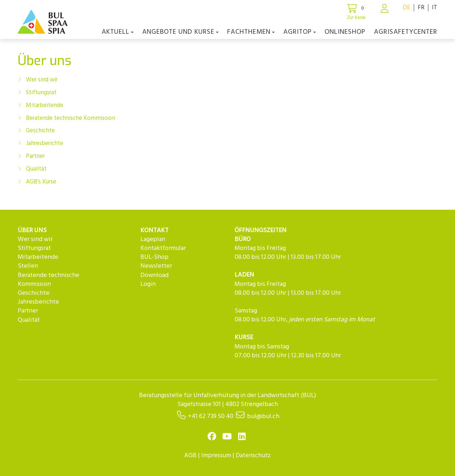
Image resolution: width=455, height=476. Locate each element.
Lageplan (153, 239)
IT (435, 8)
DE (406, 8)
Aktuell (118, 32)
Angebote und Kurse (180, 32)
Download (154, 275)
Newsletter (156, 266)
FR (421, 8)
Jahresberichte (45, 143)
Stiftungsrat (41, 93)
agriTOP (300, 32)
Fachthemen (251, 32)
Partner (35, 156)
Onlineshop (345, 32)
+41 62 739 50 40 (211, 416)
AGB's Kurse (41, 182)
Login (148, 284)
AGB (190, 456)
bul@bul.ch (263, 416)
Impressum (216, 456)
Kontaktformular (163, 248)
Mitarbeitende (45, 105)
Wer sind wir (42, 80)
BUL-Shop (154, 257)
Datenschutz (253, 456)
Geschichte (40, 131)
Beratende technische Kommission (71, 118)
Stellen (28, 266)
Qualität (36, 169)
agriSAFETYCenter (406, 32)
